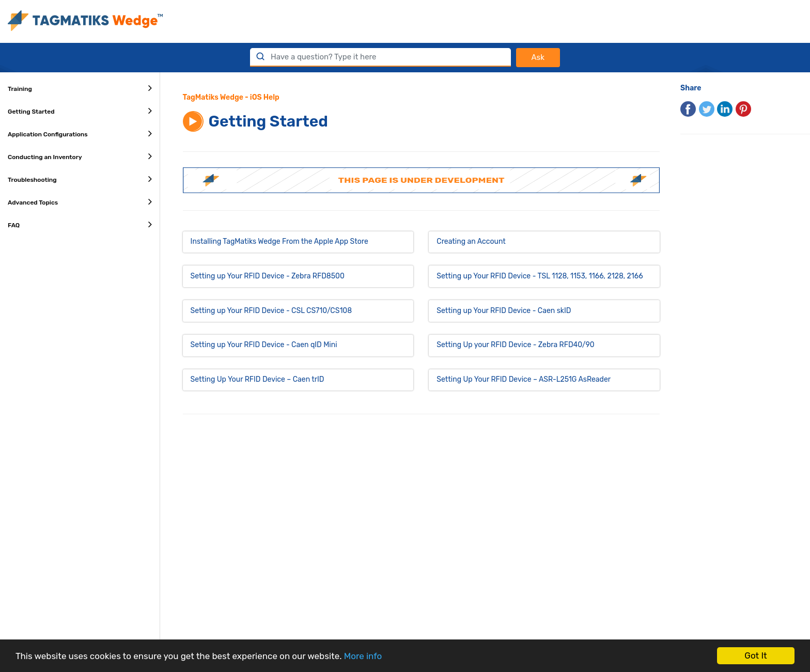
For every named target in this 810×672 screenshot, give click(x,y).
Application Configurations (80, 133)
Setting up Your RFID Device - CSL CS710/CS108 (271, 311)
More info (363, 656)
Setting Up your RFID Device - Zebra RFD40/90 (515, 345)
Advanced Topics (80, 201)
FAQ (80, 224)
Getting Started (80, 111)
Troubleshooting (80, 179)
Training (80, 88)
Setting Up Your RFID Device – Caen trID (258, 379)
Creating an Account (471, 241)
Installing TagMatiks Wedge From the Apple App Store (279, 241)
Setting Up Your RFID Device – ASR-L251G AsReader (524, 379)
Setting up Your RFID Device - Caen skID (504, 311)
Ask (538, 57)
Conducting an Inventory (80, 156)
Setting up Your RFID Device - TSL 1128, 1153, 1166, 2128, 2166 (540, 276)
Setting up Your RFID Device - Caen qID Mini (264, 345)
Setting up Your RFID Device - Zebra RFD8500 (268, 276)
